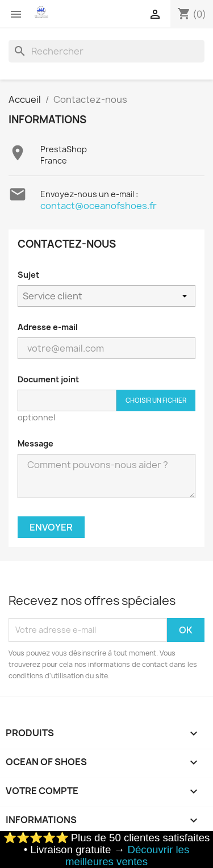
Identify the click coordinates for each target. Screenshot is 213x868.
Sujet (28, 275)
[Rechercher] (106, 51)
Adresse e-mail (48, 327)
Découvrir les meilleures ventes (127, 856)
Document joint (48, 379)
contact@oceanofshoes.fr (99, 206)
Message (35, 443)
